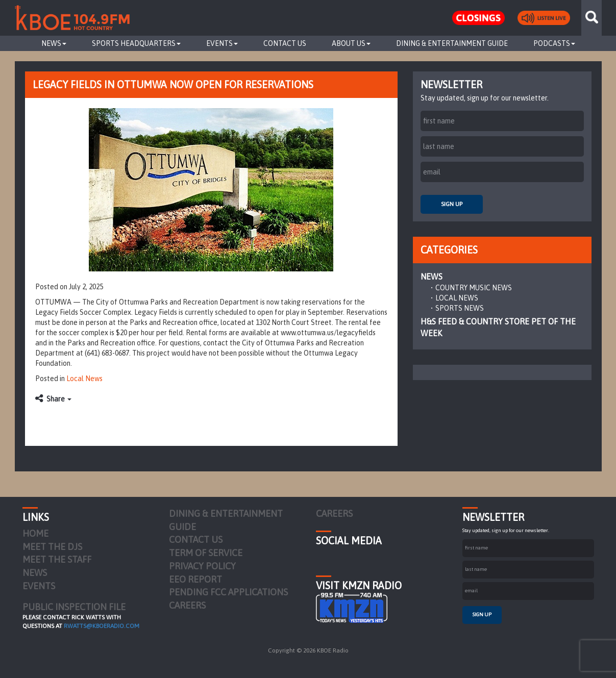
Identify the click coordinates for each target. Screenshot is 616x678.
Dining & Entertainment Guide (452, 43)
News (54, 43)
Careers (187, 605)
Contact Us (285, 43)
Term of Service (206, 553)
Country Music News (474, 288)
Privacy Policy (202, 566)
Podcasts (554, 43)
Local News (84, 379)
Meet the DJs (52, 547)
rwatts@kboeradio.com (102, 626)
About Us (351, 43)
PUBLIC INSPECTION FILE (74, 607)
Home (35, 533)
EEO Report (195, 579)
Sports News (460, 308)
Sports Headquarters (136, 43)
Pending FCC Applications (228, 592)
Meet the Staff (57, 559)
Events (222, 43)
